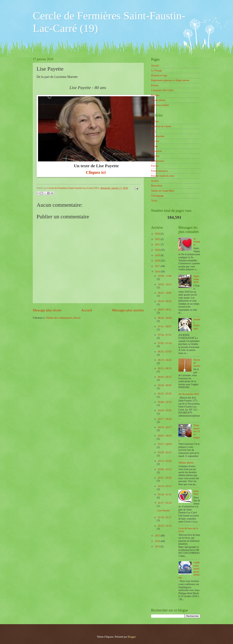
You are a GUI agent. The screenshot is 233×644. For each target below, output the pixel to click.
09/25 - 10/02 (165, 293)
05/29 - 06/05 (165, 385)
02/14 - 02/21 (165, 486)
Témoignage (157, 196)
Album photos (158, 100)
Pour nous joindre (160, 105)
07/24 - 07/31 (165, 335)
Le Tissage (156, 71)
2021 (158, 244)
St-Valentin (197, 242)
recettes (155, 181)
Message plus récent (47, 310)
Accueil (87, 310)
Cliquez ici (96, 172)
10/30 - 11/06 (165, 276)
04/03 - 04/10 (165, 436)
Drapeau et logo (159, 75)
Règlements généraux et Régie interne (170, 80)
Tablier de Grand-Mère (163, 191)
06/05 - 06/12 (165, 377)
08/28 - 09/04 (165, 318)
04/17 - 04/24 (165, 419)
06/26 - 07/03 (165, 352)
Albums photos (186, 463)
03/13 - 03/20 (165, 461)
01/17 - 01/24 (165, 503)
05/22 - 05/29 (165, 394)
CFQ (154, 131)
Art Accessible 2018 (189, 394)
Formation (156, 151)
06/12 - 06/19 (165, 368)
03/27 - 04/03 (165, 444)
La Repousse (158, 161)
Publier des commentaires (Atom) (63, 318)
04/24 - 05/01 (165, 410)
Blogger (132, 637)
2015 (158, 536)
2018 (158, 261)
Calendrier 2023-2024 (162, 90)
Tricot (154, 201)
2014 (158, 541)
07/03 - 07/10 (165, 343)
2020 (158, 250)
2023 (158, 239)
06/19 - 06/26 (165, 360)
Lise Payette (163, 511)
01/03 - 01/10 (165, 526)
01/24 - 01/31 (165, 495)
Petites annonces (159, 171)
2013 (158, 547)
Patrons (155, 85)
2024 (158, 234)
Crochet (155, 141)
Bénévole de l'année (161, 126)
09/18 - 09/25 (165, 301)
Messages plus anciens (128, 310)
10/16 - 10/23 (165, 285)
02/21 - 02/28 (165, 478)
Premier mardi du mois (163, 176)
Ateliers (155, 121)
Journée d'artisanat (197, 324)
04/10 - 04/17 (165, 427)
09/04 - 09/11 (165, 310)
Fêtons (154, 146)
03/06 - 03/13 (165, 469)
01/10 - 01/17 (165, 517)
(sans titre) (196, 493)
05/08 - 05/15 (165, 402)
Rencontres (157, 186)
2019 (158, 255)
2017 (158, 266)
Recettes (155, 95)
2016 (158, 272)
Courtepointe (158, 136)
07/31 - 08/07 (165, 327)
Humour (155, 156)
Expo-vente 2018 (197, 279)
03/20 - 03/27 (165, 452)
